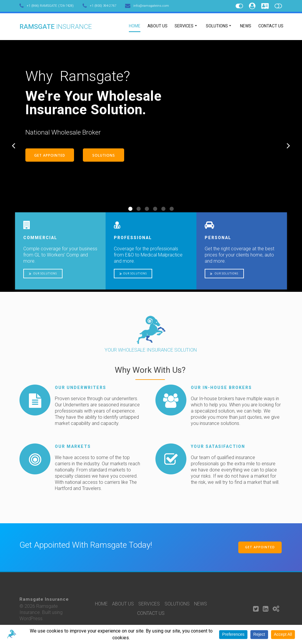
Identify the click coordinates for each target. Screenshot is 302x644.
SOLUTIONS (217, 26)
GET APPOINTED (50, 155)
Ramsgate (56, 27)
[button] (130, 209)
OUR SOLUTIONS (43, 274)
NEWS (246, 26)
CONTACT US (271, 26)
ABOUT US (157, 26)
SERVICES (184, 26)
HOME (135, 26)
